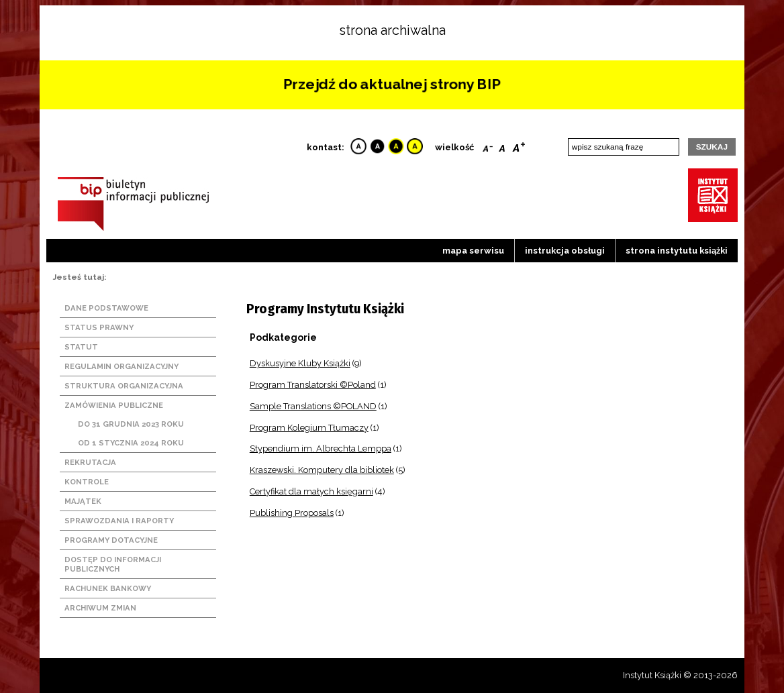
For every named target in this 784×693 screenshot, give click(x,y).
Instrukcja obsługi (565, 251)
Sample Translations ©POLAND (313, 406)
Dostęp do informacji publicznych (113, 564)
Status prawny (99, 327)
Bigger (519, 146)
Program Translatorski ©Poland (313, 385)
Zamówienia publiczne (114, 405)
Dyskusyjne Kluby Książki (300, 363)
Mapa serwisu (473, 251)
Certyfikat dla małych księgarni (311, 491)
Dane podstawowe (106, 308)
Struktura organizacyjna (124, 386)
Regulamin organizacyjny (121, 366)
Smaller (488, 146)
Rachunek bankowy (108, 588)
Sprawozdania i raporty (119, 521)
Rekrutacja (90, 462)
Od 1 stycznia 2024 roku (131, 443)
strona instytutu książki (677, 251)
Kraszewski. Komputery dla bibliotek (322, 470)
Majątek (83, 501)
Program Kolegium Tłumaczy (309, 428)
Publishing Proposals (292, 513)
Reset (502, 146)
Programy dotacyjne (111, 540)
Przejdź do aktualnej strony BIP (392, 84)
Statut (81, 347)
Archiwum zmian (100, 608)
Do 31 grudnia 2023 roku (131, 424)
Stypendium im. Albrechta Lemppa (321, 448)
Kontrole (87, 482)
